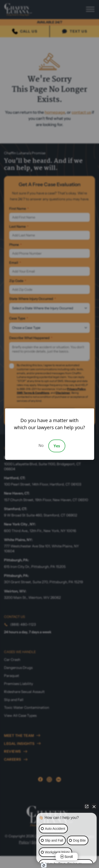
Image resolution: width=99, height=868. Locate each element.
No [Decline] (41, 445)
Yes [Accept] (57, 446)
